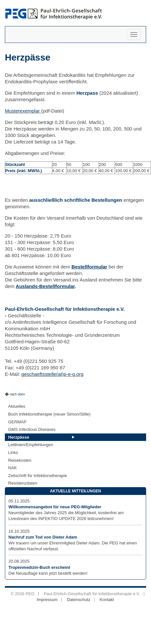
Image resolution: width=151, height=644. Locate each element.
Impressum (47, 600)
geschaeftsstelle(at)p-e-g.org (52, 374)
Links (13, 452)
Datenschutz (79, 600)
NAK (13, 468)
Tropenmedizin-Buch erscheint (39, 567)
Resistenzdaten (23, 483)
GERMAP (17, 422)
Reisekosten (20, 460)
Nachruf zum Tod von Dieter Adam (43, 537)
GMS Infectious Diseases (32, 429)
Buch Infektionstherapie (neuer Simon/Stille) (49, 414)
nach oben (17, 394)
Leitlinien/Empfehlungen (31, 445)
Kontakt (107, 600)
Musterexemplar (23, 111)
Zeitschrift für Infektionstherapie (38, 476)
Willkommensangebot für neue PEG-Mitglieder (55, 507)
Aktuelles (17, 406)
